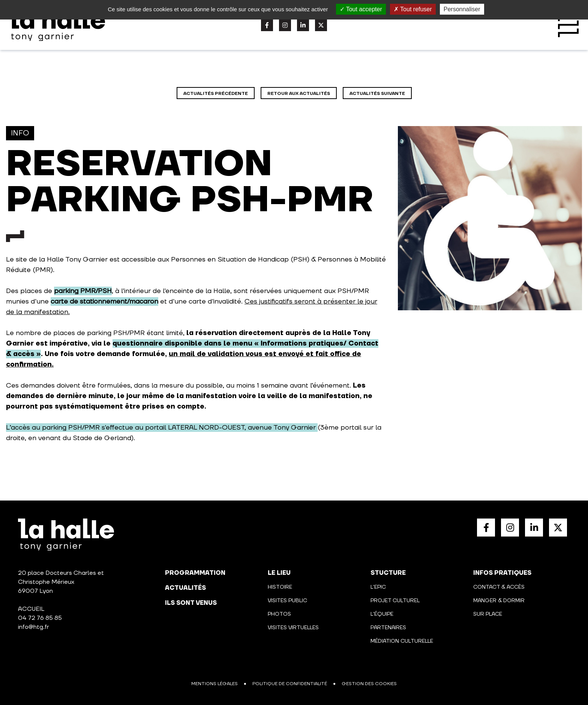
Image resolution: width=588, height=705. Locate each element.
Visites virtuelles (293, 628)
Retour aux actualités (299, 94)
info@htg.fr (34, 627)
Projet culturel (395, 601)
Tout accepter (361, 9)
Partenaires (388, 628)
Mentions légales (214, 684)
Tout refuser (413, 9)
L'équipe (382, 614)
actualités (185, 588)
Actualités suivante (377, 94)
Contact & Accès (499, 587)
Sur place (488, 614)
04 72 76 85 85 (40, 618)
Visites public (287, 601)
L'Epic (378, 587)
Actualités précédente (216, 94)
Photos (279, 614)
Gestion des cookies (369, 684)
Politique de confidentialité (290, 684)
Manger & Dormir (499, 601)
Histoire (280, 587)
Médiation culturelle (402, 641)
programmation (195, 573)
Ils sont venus (191, 603)
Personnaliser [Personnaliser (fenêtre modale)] (462, 9)
